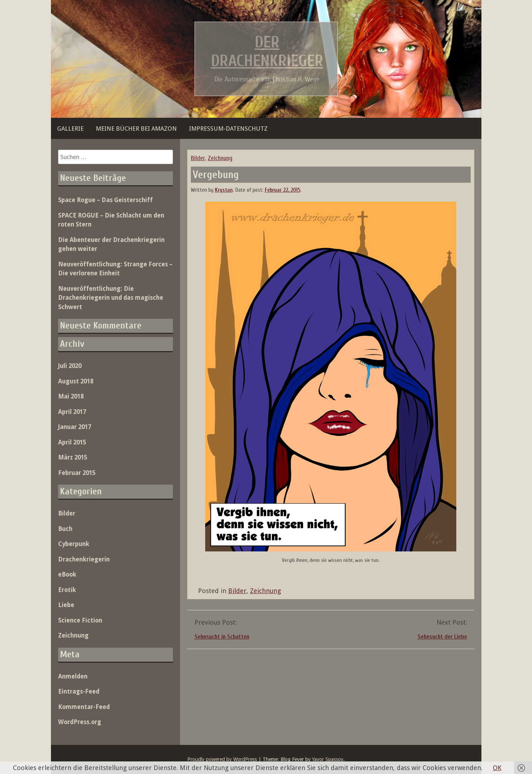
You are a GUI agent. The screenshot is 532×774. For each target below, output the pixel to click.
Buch (65, 529)
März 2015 (73, 457)
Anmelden (73, 676)
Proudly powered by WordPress (222, 759)
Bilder (198, 158)
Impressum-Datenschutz (228, 129)
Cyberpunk (74, 544)
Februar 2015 (77, 473)
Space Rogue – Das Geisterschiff (105, 200)
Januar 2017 (75, 427)
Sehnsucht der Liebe (442, 637)
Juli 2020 (70, 366)
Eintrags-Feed (79, 691)
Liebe (66, 605)
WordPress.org (80, 722)
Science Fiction (80, 620)
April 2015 (72, 442)
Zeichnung (220, 158)
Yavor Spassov (328, 759)
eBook (67, 574)
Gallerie (70, 129)
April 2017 (72, 412)
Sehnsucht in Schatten (222, 637)
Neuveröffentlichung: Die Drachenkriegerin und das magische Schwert (111, 298)
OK (497, 768)
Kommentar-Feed (84, 707)
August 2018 (76, 381)
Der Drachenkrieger (267, 52)
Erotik (67, 590)
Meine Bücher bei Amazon (136, 129)
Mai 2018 (71, 396)
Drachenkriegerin (84, 559)
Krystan (224, 190)
